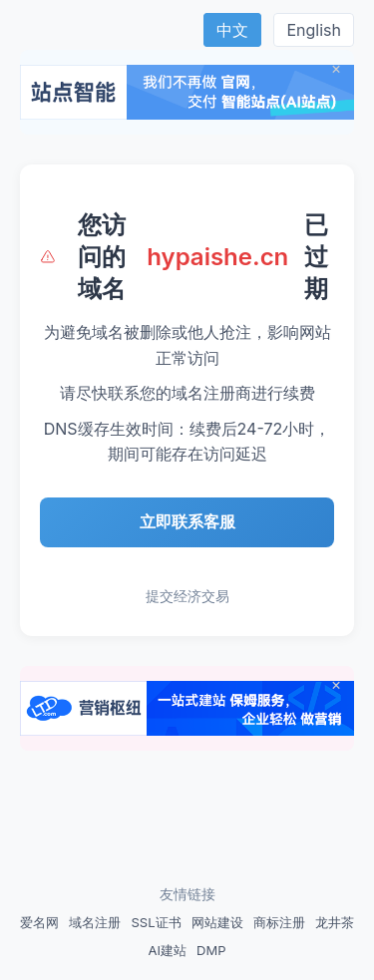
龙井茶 (335, 922)
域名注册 (95, 922)
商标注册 (279, 922)
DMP (211, 950)
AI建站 (168, 950)
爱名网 (39, 922)
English (314, 30)
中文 (232, 30)
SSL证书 (156, 922)
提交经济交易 (187, 596)
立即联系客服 (187, 521)
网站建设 (217, 922)
